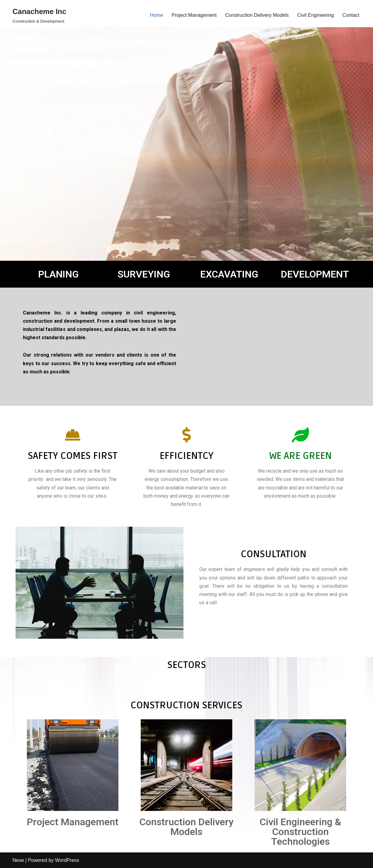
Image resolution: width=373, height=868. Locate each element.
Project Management (194, 15)
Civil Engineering (316, 15)
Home (156, 15)
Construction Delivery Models (257, 15)
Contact (351, 15)
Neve (18, 860)
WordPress (67, 860)
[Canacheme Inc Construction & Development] (39, 15)
